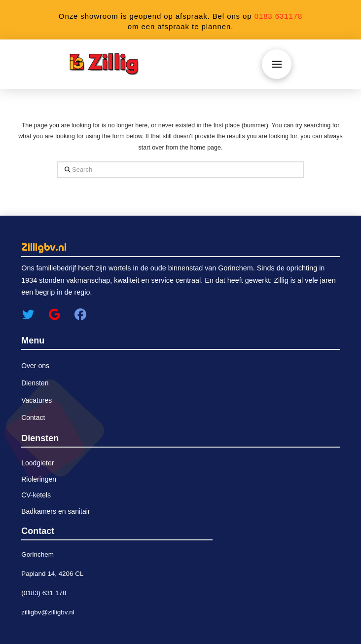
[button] (277, 64)
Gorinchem (37, 554)
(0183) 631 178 (44, 593)
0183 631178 (279, 16)
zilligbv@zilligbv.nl (48, 612)
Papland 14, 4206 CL (52, 574)
